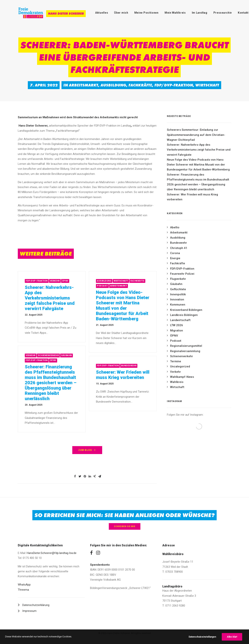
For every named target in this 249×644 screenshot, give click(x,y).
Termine (176, 361)
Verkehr (72, 281)
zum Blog (87, 450)
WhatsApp (24, 585)
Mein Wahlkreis (175, 13)
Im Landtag (200, 13)
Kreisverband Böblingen (186, 310)
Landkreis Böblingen (184, 315)
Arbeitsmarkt (84, 85)
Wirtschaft (207, 85)
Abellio (175, 227)
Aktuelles (102, 13)
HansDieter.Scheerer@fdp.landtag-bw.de (52, 553)
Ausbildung (113, 85)
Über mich (121, 13)
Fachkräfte (140, 85)
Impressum (29, 611)
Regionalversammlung (185, 351)
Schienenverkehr (182, 356)
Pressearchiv (223, 13)
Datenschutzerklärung (36, 605)
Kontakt (243, 13)
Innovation (177, 299)
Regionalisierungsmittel (186, 346)
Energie (175, 258)
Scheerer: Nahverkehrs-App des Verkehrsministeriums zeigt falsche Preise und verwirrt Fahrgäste (67, 298)
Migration (177, 331)
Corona (175, 253)
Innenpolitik (178, 294)
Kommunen (178, 305)
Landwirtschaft (180, 320)
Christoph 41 (179, 248)
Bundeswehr (179, 243)
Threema (23, 590)
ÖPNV (82, 281)
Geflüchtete (178, 289)
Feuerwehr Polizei (182, 274)
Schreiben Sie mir (125, 526)
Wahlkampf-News (182, 377)
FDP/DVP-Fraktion (174, 85)
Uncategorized (180, 366)
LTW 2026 (177, 325)
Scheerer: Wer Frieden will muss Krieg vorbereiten (192, 197)
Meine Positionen (146, 13)
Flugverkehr (178, 279)
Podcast (176, 341)
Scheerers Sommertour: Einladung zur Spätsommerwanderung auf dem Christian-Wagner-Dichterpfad (196, 135)
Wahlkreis (177, 382)
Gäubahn (176, 284)
